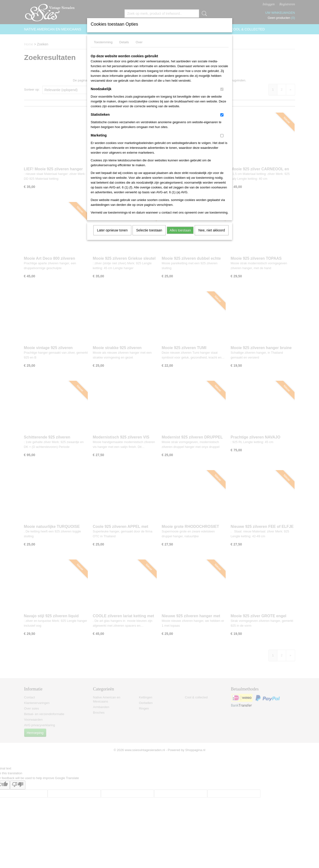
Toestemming (103, 42)
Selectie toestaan (149, 230)
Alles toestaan (180, 230)
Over (139, 42)
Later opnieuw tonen (112, 230)
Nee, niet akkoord (212, 230)
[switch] (222, 89)
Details (124, 42)
